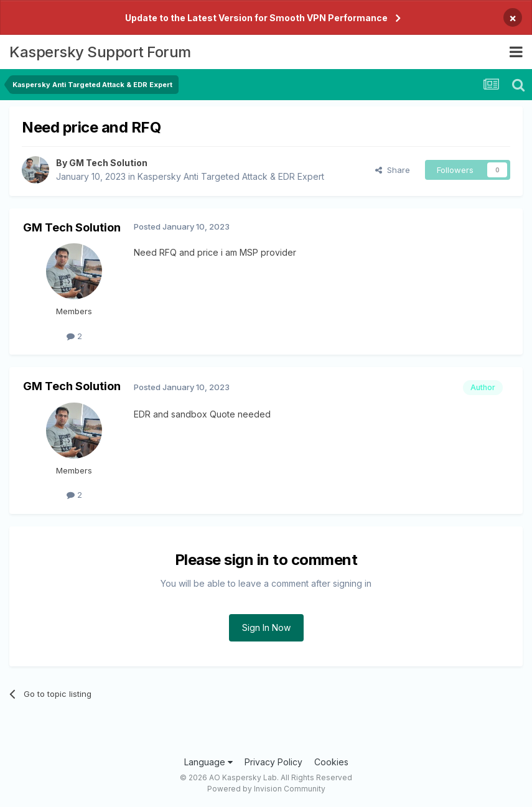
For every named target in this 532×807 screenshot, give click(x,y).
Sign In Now (266, 627)
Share (393, 170)
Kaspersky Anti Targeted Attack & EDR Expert (231, 176)
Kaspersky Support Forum (100, 52)
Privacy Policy (273, 762)
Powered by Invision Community (266, 789)
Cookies (331, 762)
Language (208, 762)
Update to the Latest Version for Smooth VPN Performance (256, 18)
